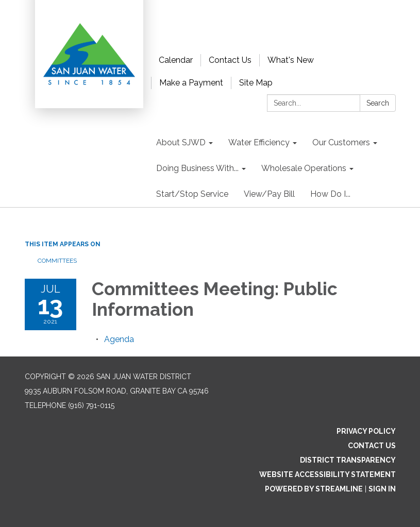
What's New (291, 60)
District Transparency (348, 460)
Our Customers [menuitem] (341, 142)
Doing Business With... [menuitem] (197, 168)
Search (378, 103)
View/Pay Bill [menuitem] (269, 194)
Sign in (382, 489)
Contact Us (230, 60)
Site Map (256, 83)
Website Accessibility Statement (327, 474)
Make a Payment (191, 83)
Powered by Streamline (314, 489)
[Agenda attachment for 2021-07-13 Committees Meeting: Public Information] (119, 339)
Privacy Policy (366, 431)
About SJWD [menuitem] (181, 142)
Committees (57, 261)
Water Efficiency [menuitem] (259, 142)
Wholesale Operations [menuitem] (304, 168)
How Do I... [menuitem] (330, 194)
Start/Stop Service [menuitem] (192, 194)
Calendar (176, 60)
